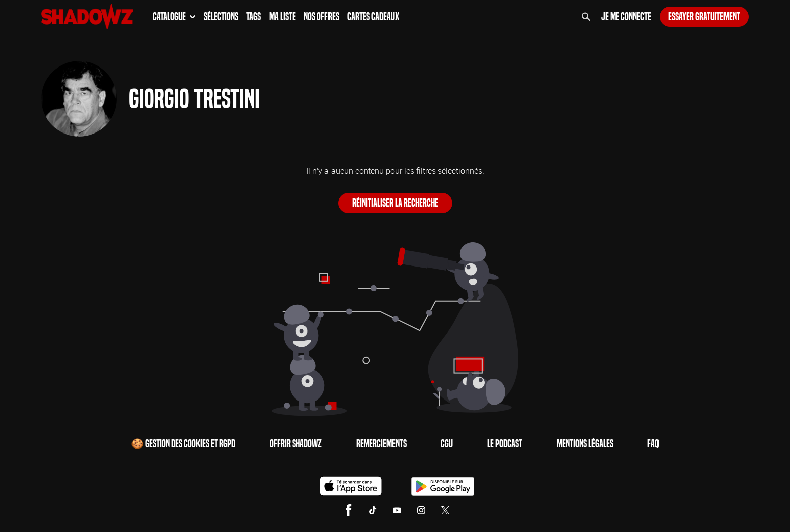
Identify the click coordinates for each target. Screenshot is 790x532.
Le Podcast (505, 444)
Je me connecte (626, 17)
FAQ (653, 444)
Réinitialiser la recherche (395, 203)
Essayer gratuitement (704, 17)
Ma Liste (282, 17)
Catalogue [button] (174, 17)
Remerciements (381, 444)
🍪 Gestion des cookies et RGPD (183, 444)
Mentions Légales (585, 444)
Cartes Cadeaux (373, 17)
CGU (447, 444)
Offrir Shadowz (296, 444)
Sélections (221, 17)
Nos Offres (321, 17)
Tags (254, 17)
